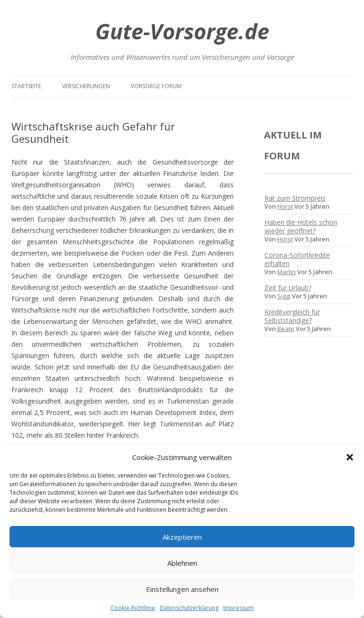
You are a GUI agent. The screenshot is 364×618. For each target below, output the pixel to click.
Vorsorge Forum (156, 86)
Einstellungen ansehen (182, 589)
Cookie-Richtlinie (133, 608)
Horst (285, 206)
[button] (350, 457)
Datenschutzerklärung (189, 608)
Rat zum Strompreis (295, 198)
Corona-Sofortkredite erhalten (297, 259)
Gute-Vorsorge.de (182, 31)
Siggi (284, 296)
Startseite (26, 86)
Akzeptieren (182, 537)
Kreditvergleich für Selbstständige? (292, 316)
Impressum (238, 608)
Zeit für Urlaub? (288, 288)
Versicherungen (86, 86)
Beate (286, 329)
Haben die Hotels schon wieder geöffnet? (301, 226)
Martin (287, 272)
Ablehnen (182, 563)
